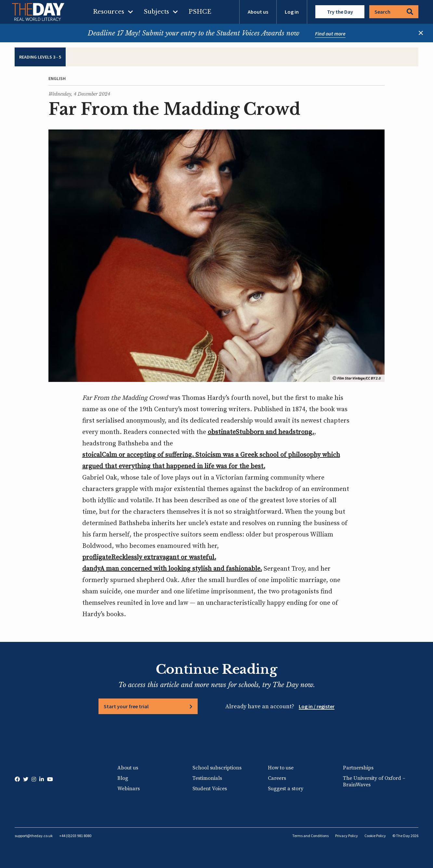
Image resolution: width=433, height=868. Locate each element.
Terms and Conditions (310, 836)
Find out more (330, 34)
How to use (281, 768)
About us (258, 12)
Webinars (129, 789)
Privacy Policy (347, 836)
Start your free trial (126, 706)
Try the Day (340, 12)
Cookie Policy (375, 836)
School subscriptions (217, 768)
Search (394, 12)
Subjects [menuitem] (156, 12)
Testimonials (207, 778)
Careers (277, 778)
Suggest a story (286, 789)
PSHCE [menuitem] (200, 12)
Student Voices (210, 789)
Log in (292, 12)
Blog (123, 778)
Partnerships (358, 768)
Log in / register (317, 706)
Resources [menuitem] (109, 12)
